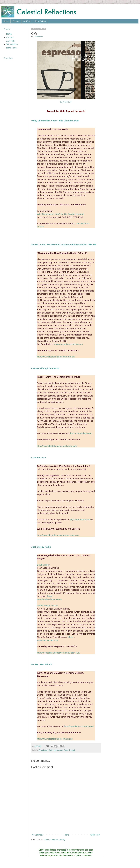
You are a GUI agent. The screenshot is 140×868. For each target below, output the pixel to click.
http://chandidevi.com (81, 433)
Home (6, 21)
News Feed (11, 48)
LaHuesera (58, 750)
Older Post (95, 835)
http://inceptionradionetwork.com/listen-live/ (58, 653)
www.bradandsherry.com (49, 599)
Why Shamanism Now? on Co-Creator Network (61, 214)
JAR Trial (27, 21)
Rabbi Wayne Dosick (47, 606)
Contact (16, 21)
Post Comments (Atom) (54, 840)
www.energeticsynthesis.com (68, 344)
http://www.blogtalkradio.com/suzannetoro (58, 535)
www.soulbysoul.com (47, 640)
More (50, 596)
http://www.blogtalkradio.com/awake (55, 739)
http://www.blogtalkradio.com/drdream (56, 357)
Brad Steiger (43, 565)
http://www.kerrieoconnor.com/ (79, 726)
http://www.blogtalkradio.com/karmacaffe (57, 446)
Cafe (51, 750)
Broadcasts (43, 750)
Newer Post (37, 835)
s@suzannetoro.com (80, 519)
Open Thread (69, 750)
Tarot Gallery (40, 21)
